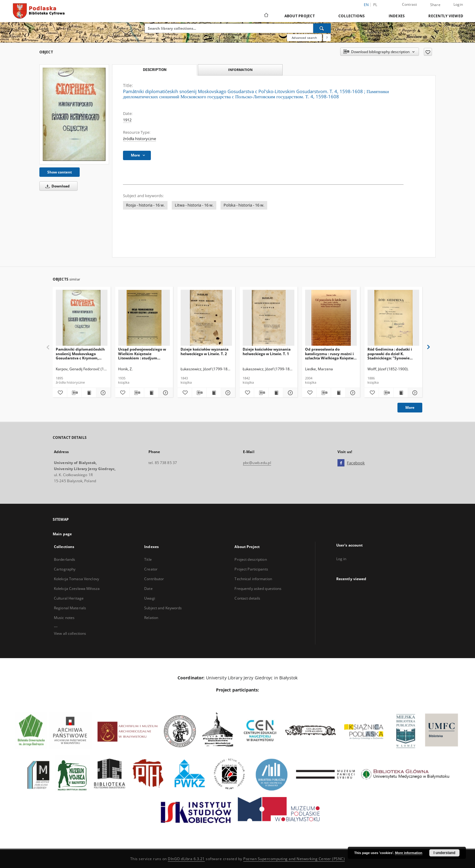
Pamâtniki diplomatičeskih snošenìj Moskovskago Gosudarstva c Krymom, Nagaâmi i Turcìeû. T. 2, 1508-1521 (80, 353)
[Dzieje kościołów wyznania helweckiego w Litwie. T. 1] (269, 318)
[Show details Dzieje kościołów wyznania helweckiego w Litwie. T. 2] (227, 393)
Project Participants (251, 569)
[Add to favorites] (428, 52)
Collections (352, 16)
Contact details (247, 598)
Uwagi (150, 598)
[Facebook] (341, 463)
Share (435, 5)
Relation (151, 618)
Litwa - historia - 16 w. (194, 205)
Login (458, 4)
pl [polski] (375, 5)
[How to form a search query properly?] (327, 38)
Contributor (154, 579)
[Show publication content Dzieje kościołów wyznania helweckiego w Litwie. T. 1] (276, 393)
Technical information (253, 579)
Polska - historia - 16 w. (244, 205)
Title (148, 559)
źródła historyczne (140, 139)
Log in (341, 559)
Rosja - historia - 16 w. (145, 205)
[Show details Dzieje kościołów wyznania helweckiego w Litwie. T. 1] (289, 393)
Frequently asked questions (258, 589)
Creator (151, 569)
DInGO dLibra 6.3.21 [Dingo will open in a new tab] (186, 859)
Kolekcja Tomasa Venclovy (76, 579)
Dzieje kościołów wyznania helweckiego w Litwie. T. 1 (267, 351)
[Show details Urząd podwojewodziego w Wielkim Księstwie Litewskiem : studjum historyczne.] (165, 393)
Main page (62, 534)
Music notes (64, 618)
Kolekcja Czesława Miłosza (77, 589)
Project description (251, 559)
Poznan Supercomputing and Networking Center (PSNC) (294, 859)
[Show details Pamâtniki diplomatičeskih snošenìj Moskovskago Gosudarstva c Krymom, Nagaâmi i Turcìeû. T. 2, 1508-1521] (103, 393)
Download (56, 186)
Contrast (410, 4)
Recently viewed (446, 16)
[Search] (322, 28)
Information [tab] (240, 70)
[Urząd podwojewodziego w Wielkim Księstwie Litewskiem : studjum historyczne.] (144, 318)
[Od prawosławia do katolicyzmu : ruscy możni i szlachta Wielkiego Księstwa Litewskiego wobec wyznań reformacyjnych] (331, 318)
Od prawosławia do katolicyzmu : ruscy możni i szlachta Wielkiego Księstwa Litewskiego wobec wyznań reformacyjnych (330, 353)
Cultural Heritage (69, 598)
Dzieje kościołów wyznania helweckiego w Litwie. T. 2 (204, 351)
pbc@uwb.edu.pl (257, 463)
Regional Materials (70, 608)
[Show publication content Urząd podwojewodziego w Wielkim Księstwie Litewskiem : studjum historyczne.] (151, 393)
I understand (444, 853)
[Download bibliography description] (74, 393)
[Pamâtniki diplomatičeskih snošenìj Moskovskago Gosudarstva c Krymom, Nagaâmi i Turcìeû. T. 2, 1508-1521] (82, 318)
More (410, 407)
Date (148, 589)
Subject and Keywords (163, 608)
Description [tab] (155, 70)
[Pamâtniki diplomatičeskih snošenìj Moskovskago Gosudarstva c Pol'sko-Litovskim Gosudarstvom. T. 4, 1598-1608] (74, 114)
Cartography (65, 569)
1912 (127, 120)
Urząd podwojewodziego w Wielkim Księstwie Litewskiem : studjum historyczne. (142, 353)
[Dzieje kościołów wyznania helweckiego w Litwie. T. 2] (206, 318)
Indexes (397, 16)
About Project (300, 16)
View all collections (70, 633)
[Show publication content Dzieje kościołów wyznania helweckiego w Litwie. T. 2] (214, 393)
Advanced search (304, 38)
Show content (60, 172)
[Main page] (266, 16)
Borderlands (65, 559)
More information (409, 853)
